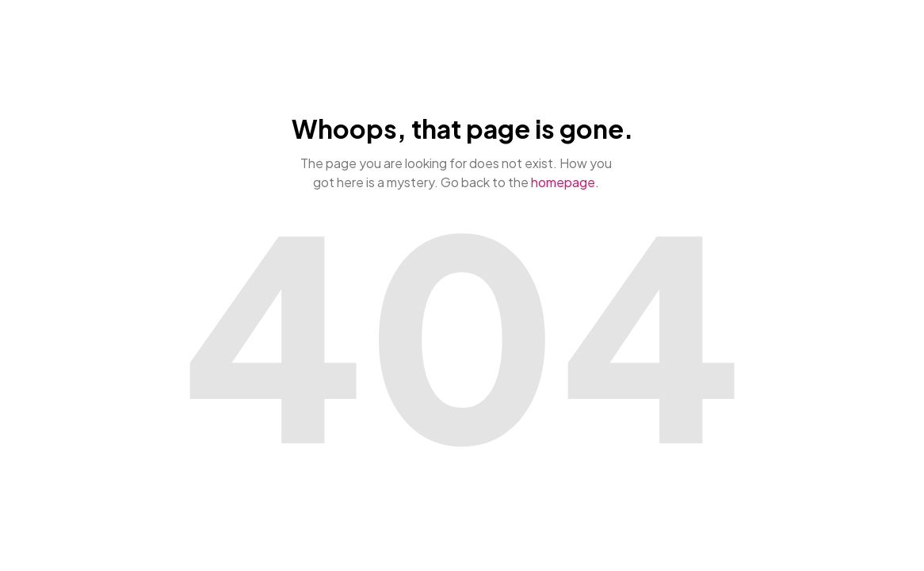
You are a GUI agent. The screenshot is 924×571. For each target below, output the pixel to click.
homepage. (565, 182)
